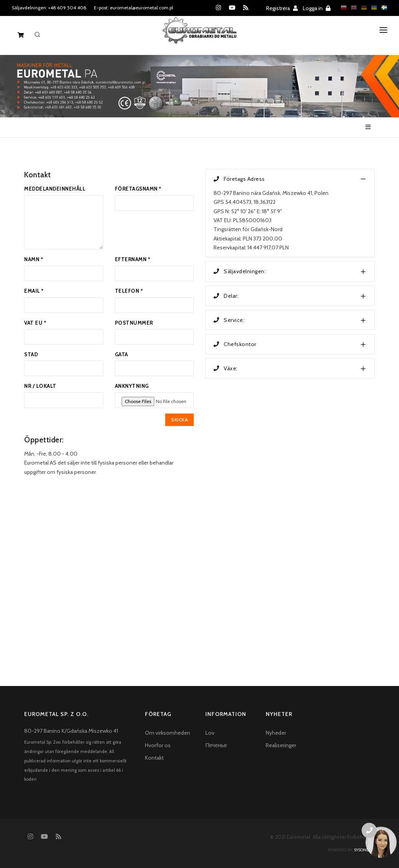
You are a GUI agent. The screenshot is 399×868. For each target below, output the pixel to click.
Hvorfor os (158, 745)
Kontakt (154, 758)
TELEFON (129, 291)
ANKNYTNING (132, 386)
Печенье (216, 745)
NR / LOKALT (40, 386)
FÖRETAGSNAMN (138, 189)
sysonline (364, 850)
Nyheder (276, 733)
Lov (210, 733)
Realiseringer (281, 745)
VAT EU (35, 323)
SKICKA (179, 420)
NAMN (34, 259)
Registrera (282, 8)
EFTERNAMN (133, 259)
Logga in (317, 8)
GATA (122, 354)
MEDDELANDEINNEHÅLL (55, 189)
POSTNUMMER (134, 323)
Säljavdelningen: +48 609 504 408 (49, 8)
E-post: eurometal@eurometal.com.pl (133, 8)
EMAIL (34, 291)
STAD (31, 354)
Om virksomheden (168, 733)
